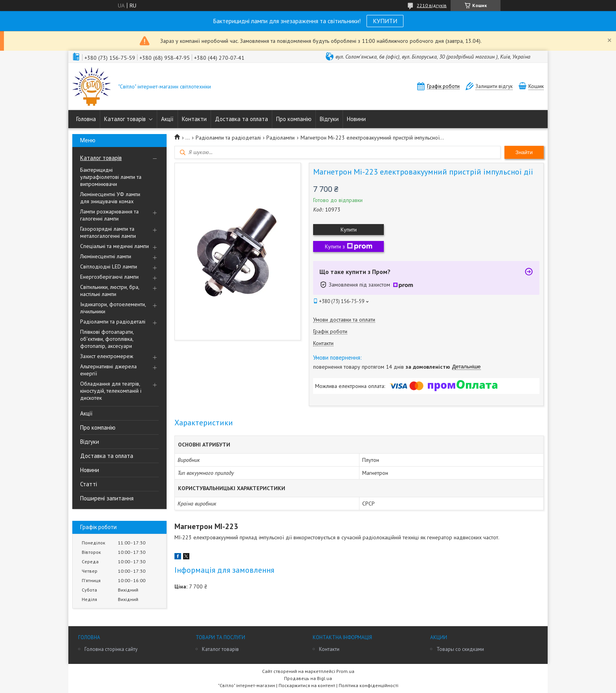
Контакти (194, 119)
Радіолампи (280, 138)
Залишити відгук (494, 86)
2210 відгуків (432, 5)
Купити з (349, 246)
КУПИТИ (385, 21)
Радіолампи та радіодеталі (113, 322)
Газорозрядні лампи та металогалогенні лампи (108, 232)
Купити (349, 230)
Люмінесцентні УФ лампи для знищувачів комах (110, 198)
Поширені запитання (107, 498)
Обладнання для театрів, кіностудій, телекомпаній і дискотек (111, 391)
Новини (356, 119)
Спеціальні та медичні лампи (115, 246)
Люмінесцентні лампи (106, 256)
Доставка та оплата (241, 119)
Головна (86, 119)
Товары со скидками (460, 649)
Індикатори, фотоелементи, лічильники (113, 308)
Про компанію (294, 119)
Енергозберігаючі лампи (109, 277)
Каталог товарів (125, 119)
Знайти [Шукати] (524, 152)
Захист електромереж (107, 356)
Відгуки (329, 119)
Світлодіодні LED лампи (109, 267)
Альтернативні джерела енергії (108, 370)
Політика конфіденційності (368, 685)
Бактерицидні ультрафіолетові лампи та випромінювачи (111, 177)
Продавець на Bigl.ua (308, 678)
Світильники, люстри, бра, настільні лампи (110, 290)
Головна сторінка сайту (111, 649)
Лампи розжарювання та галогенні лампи (109, 215)
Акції (167, 119)
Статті (89, 484)
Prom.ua (345, 671)
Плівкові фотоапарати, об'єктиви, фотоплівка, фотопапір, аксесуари (107, 339)
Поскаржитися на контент (307, 685)
